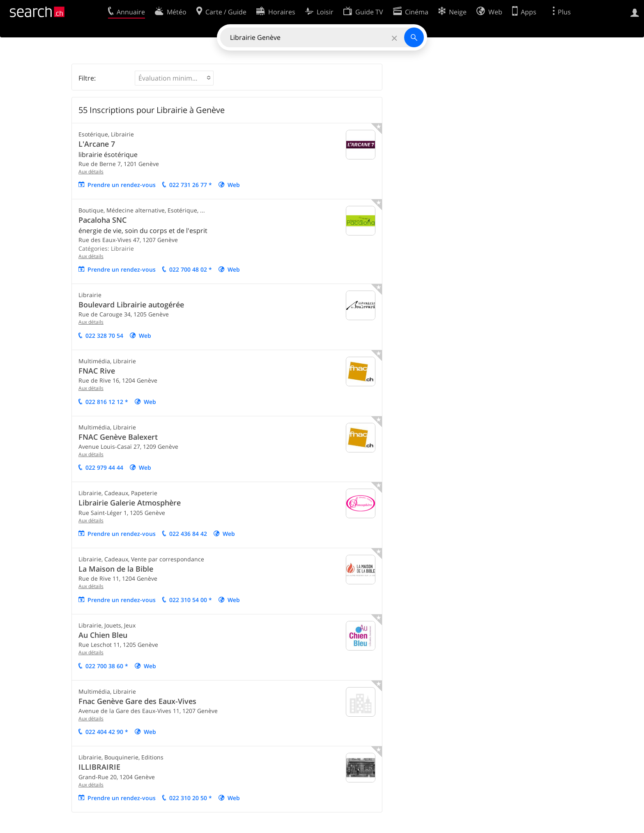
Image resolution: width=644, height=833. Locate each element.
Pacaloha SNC (102, 220)
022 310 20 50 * (191, 798)
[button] (174, 78)
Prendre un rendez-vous (122, 185)
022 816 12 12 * (107, 402)
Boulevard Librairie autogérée (131, 305)
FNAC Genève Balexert (118, 437)
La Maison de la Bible (116, 569)
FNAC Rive (97, 371)
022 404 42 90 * (107, 732)
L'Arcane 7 (97, 144)
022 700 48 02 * (191, 269)
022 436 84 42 (188, 534)
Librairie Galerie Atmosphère (130, 503)
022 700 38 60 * (107, 666)
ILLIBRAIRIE (99, 767)
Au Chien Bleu (103, 635)
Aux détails (91, 172)
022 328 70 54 (104, 336)
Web (234, 185)
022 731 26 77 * (191, 185)
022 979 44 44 (104, 467)
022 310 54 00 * (191, 600)
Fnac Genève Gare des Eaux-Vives (137, 701)
